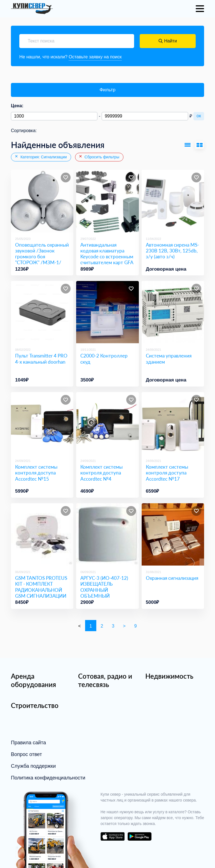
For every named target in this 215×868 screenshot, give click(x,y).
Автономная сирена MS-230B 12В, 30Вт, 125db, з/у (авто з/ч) (172, 251)
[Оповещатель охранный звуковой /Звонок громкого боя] (42, 201)
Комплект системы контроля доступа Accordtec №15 (36, 473)
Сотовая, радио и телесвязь (105, 680)
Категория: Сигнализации (41, 157)
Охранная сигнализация (172, 578)
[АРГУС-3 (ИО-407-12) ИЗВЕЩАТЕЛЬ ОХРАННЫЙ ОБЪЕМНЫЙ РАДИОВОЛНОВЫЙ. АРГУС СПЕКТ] (107, 534)
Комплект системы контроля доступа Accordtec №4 (101, 473)
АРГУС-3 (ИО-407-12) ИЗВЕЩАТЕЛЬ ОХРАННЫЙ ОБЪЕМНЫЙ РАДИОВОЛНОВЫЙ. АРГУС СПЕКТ (104, 593)
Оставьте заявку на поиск (95, 57)
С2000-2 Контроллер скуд (104, 359)
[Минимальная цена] (54, 116)
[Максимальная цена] (145, 116)
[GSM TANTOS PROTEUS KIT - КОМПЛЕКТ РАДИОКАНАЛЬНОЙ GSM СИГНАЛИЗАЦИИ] (42, 534)
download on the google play (139, 836)
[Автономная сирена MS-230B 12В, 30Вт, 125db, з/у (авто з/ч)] (173, 201)
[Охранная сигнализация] (173, 534)
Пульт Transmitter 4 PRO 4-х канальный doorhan (41, 359)
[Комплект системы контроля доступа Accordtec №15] (42, 423)
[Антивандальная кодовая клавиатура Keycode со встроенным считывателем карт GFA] (107, 201)
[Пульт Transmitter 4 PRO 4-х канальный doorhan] (42, 312)
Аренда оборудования (33, 680)
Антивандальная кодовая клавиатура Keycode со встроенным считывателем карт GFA (107, 254)
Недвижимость (169, 676)
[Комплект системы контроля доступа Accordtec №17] (173, 423)
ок (199, 116)
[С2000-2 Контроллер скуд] (107, 312)
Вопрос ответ (26, 754)
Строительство (35, 705)
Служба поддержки (33, 766)
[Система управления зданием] (173, 312)
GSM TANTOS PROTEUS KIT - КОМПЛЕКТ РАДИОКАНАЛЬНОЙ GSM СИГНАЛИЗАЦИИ (41, 587)
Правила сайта (28, 743)
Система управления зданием (169, 359)
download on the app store (113, 836)
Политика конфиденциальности (48, 778)
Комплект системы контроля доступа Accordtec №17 (167, 473)
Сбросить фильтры (99, 157)
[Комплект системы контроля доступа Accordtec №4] (107, 423)
